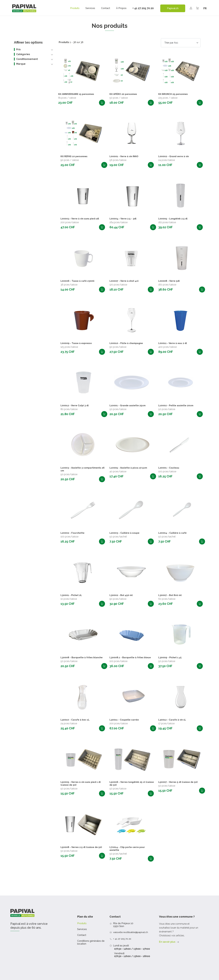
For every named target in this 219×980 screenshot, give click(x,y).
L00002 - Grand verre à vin (174, 156)
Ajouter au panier (102, 103)
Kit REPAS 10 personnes (75, 156)
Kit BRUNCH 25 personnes (174, 94)
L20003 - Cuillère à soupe (125, 533)
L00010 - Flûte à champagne (127, 343)
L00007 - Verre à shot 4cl (125, 281)
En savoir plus (167, 942)
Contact (106, 8)
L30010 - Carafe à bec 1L (76, 720)
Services (90, 8)
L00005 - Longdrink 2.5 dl (174, 219)
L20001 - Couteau (169, 468)
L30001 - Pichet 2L (72, 595)
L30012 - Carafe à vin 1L (173, 720)
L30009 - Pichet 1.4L (170, 658)
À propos (121, 8)
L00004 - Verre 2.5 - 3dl (123, 219)
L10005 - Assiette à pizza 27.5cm (129, 468)
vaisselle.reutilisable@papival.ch (131, 932)
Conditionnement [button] (27, 59)
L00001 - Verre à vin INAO (125, 156)
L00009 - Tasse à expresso (77, 343)
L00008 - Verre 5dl (170, 281)
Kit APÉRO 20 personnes (124, 94)
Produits (75, 8)
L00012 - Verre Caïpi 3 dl (75, 406)
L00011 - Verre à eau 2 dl (173, 343)
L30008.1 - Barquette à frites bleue (131, 658)
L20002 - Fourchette (73, 533)
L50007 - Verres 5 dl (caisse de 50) (179, 782)
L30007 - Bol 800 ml (170, 595)
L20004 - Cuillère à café (173, 533)
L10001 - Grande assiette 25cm (128, 406)
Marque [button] (21, 64)
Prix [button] (18, 49)
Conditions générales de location (91, 942)
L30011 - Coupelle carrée (125, 720)
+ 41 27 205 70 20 (143, 8)
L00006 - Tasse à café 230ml (78, 281)
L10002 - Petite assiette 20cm (177, 406)
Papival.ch (173, 8)
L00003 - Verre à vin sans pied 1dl (81, 219)
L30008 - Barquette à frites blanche (83, 658)
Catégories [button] (23, 54)
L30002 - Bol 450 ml (121, 595)
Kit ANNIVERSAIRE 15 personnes (78, 94)
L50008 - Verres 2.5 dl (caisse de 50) (82, 847)
